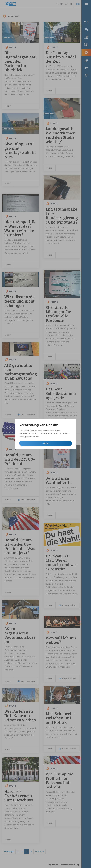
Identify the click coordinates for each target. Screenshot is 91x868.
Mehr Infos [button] (45, 437)
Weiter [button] (45, 443)
